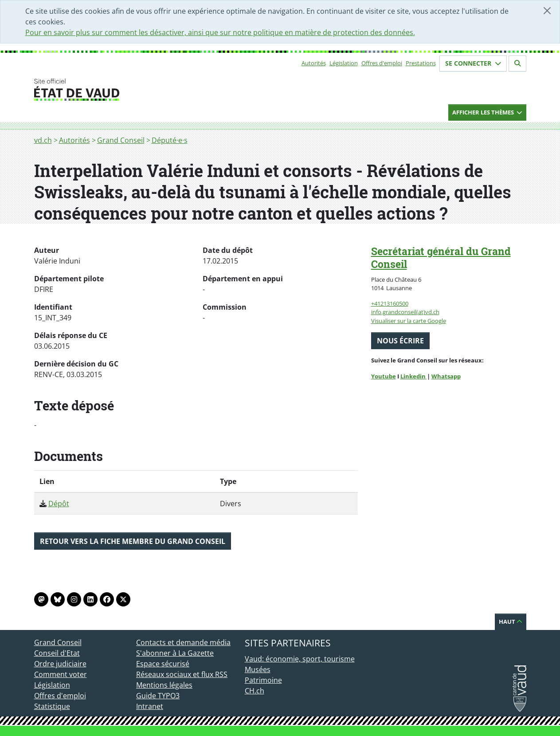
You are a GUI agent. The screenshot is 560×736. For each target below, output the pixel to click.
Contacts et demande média (183, 642)
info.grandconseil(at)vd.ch (405, 312)
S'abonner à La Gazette (175, 653)
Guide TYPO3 (158, 696)
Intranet (150, 706)
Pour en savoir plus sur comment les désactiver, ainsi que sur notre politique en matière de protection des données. (220, 32)
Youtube (384, 376)
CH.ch (255, 691)
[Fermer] (547, 11)
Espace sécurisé (163, 664)
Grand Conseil (121, 140)
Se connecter (473, 63)
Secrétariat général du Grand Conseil (441, 258)
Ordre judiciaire (60, 664)
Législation (344, 63)
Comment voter (61, 674)
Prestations (421, 63)
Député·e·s (170, 140)
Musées (258, 669)
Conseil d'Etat (57, 653)
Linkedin (414, 376)
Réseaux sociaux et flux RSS (182, 674)
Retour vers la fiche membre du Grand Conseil (133, 541)
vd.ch (43, 140)
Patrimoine (263, 680)
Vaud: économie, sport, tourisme (300, 659)
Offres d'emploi (382, 63)
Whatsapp (446, 376)
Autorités (314, 63)
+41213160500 (390, 303)
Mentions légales (164, 685)
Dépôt (59, 504)
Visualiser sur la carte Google (409, 321)
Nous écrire (400, 341)
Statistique (52, 706)
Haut (511, 622)
